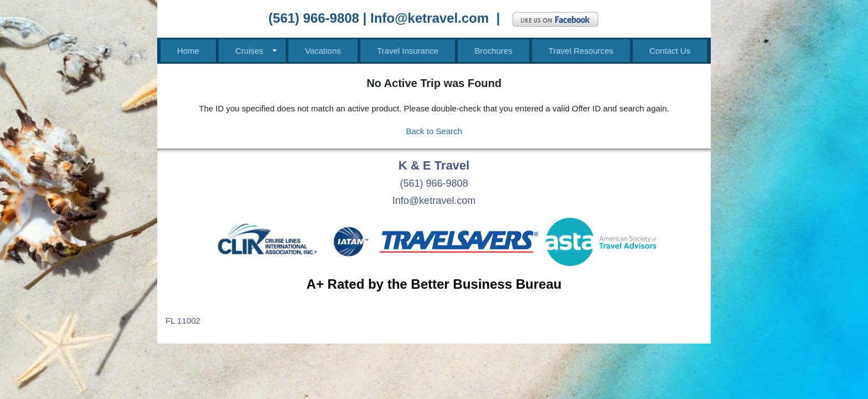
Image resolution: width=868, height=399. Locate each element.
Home (188, 51)
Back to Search (434, 131)
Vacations (323, 51)
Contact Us (670, 51)
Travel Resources (581, 51)
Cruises (249, 51)
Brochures (493, 51)
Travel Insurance (408, 51)
